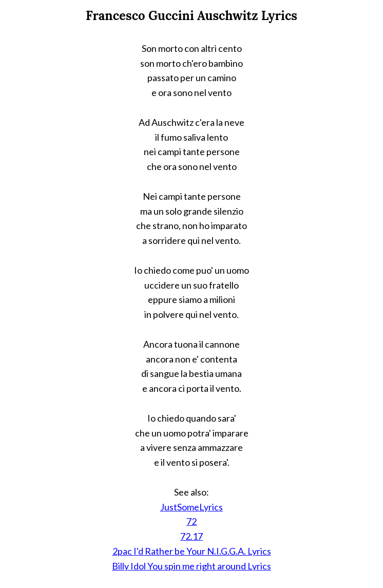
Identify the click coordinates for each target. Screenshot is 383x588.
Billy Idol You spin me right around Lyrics (191, 566)
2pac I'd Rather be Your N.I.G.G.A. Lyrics (192, 551)
